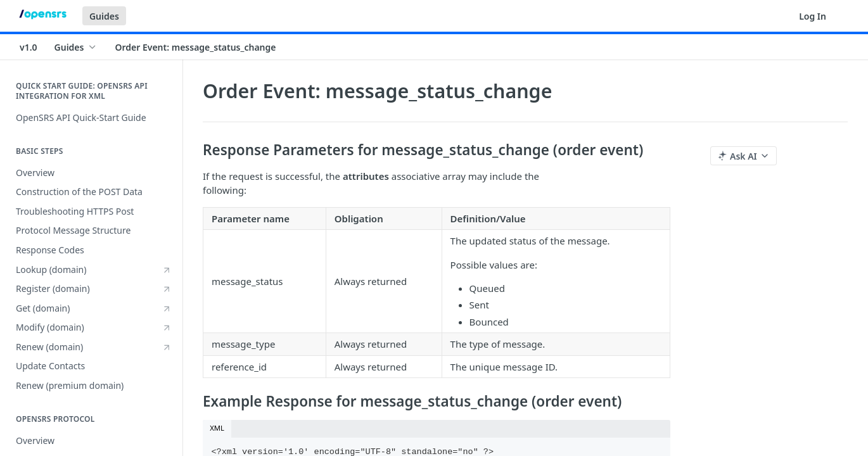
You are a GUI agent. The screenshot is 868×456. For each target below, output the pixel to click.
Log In (813, 16)
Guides (104, 16)
